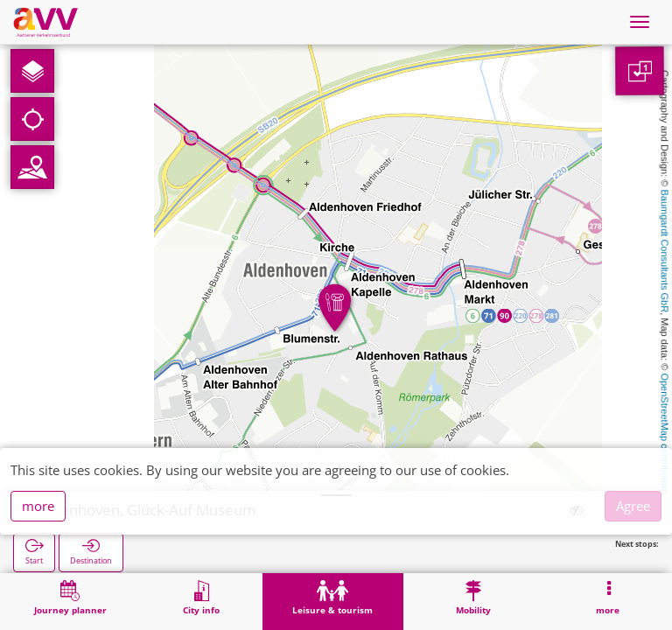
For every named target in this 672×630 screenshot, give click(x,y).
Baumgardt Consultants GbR (665, 252)
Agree (633, 506)
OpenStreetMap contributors (665, 433)
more (38, 506)
